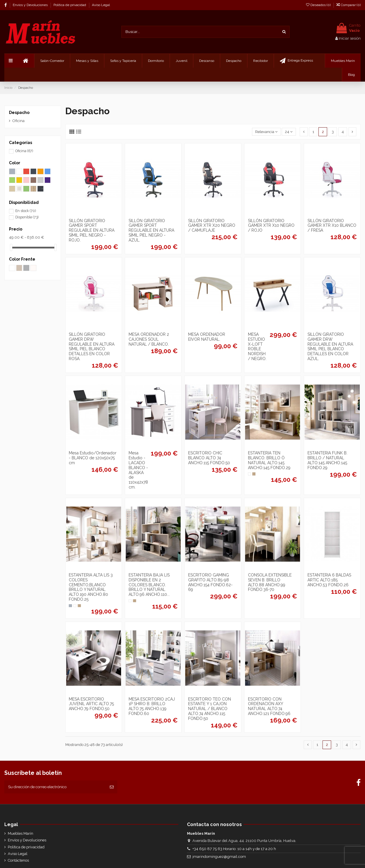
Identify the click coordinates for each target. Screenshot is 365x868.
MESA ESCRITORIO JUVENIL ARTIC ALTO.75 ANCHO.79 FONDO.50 (91, 704)
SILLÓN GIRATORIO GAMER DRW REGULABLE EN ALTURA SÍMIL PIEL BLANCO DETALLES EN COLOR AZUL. (330, 347)
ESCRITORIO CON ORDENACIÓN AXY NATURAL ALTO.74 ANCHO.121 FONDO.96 (269, 706)
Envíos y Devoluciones (31, 5)
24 (289, 132)
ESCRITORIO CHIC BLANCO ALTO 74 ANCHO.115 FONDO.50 (209, 458)
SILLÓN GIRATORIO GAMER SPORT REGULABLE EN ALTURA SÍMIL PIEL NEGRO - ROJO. (92, 230)
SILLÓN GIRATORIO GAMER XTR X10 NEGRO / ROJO (271, 226)
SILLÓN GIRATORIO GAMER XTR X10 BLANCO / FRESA (332, 226)
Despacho (19, 113)
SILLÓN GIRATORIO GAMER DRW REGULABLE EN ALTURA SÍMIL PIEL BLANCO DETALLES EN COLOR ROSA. (92, 347)
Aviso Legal (101, 5)
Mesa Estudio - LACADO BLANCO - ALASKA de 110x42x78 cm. (138, 470)
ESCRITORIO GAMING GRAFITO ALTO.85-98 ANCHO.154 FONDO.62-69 (210, 582)
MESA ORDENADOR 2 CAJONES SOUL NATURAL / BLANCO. (149, 339)
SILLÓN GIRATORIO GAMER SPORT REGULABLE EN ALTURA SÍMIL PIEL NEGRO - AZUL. (151, 230)
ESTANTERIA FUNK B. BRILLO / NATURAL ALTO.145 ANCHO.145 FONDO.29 (327, 460)
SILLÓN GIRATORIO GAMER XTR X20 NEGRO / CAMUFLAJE (212, 226)
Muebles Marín (21, 833)
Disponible (27, 217)
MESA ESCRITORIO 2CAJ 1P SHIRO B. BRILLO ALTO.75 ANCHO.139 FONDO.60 (152, 706)
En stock (26, 211)
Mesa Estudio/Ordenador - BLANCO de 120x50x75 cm (93, 458)
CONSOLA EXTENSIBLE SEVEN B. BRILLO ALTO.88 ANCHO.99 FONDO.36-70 (270, 582)
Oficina (18, 121)
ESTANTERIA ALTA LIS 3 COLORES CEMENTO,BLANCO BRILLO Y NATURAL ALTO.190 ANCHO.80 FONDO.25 (91, 587)
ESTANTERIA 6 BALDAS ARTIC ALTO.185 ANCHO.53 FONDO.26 (329, 580)
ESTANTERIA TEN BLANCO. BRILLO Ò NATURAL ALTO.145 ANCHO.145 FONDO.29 (269, 460)
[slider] (11, 247)
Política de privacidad (70, 5)
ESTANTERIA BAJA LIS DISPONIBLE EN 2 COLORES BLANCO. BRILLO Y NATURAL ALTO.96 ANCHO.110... (149, 585)
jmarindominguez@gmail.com (219, 857)
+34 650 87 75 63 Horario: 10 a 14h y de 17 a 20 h (234, 849)
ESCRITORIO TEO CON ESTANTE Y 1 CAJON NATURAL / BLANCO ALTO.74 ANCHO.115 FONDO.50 (210, 709)
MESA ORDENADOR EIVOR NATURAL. (207, 337)
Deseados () (319, 5)
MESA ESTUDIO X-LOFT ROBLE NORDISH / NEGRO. (257, 347)
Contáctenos (18, 860)
